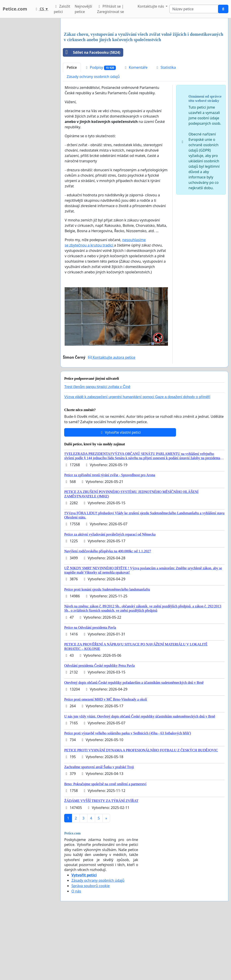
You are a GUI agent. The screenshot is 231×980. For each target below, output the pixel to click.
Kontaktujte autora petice (112, 420)
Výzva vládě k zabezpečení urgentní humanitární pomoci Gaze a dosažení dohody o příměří (137, 460)
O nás (76, 954)
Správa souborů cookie (90, 948)
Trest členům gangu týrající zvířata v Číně (97, 449)
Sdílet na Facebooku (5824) (92, 115)
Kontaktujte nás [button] (151, 6)
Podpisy (100, 130)
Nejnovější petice (83, 9)
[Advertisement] (144, 57)
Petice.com (15, 9)
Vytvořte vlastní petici (120, 495)
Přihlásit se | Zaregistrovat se (110, 9)
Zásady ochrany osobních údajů (93, 139)
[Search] (194, 9)
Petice (72, 130)
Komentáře (136, 130)
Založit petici (62, 9)
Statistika (166, 130)
